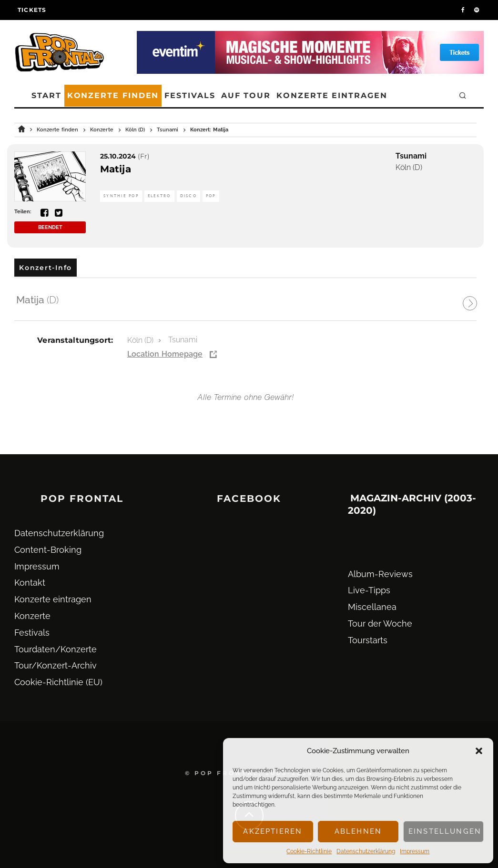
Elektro (159, 196)
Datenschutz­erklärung (366, 851)
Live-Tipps (369, 590)
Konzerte (32, 616)
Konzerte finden (113, 95)
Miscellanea (372, 607)
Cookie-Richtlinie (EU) (58, 682)
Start (46, 95)
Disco (188, 196)
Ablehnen (358, 831)
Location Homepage (165, 354)
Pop (211, 196)
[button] (479, 751)
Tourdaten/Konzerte (56, 649)
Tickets (32, 10)
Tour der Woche (380, 624)
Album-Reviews (380, 574)
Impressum (415, 851)
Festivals (190, 95)
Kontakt (30, 583)
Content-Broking (48, 550)
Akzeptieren (273, 831)
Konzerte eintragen (332, 95)
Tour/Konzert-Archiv (56, 665)
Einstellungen (445, 831)
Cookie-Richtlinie (309, 851)
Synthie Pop (121, 196)
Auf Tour (246, 95)
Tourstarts (368, 640)
